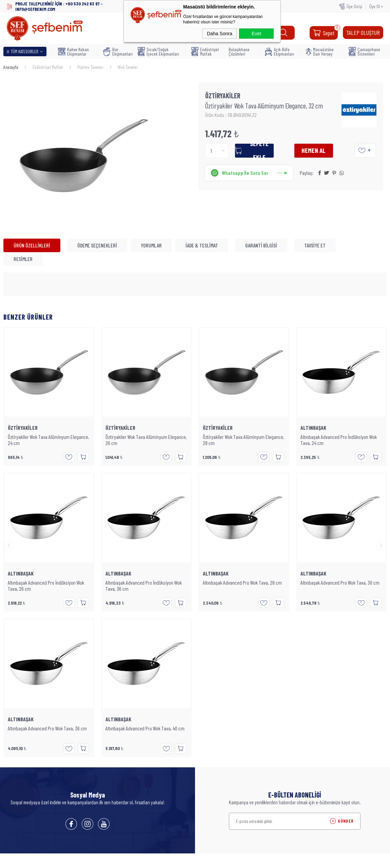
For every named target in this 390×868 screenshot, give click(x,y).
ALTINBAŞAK (216, 428)
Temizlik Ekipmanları (87, 761)
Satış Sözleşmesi (83, 679)
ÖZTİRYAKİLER (23, 428)
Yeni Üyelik (208, 628)
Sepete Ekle (267, 152)
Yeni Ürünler (144, 639)
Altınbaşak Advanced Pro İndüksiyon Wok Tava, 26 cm (339, 440)
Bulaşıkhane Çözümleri (239, 52)
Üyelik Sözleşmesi (84, 659)
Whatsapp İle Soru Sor (247, 174)
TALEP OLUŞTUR (363, 33)
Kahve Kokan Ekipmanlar (73, 52)
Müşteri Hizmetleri (149, 659)
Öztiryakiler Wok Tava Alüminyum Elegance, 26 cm (48, 440)
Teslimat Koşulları (84, 639)
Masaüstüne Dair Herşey (320, 52)
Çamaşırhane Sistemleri (364, 52)
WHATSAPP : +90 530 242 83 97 (304, 676)
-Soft (167, 860)
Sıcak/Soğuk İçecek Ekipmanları (158, 52)
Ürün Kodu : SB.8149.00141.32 (231, 116)
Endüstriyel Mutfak (205, 52)
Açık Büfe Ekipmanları (279, 52)
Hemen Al (320, 152)
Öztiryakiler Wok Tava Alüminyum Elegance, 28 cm (146, 440)
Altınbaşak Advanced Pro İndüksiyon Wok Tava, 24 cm (241, 440)
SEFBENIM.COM (328, 794)
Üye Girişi (354, 6)
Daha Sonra (220, 34)
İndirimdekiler (146, 649)
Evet (256, 34)
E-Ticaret (180, 860)
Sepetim (141, 669)
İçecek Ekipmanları (86, 720)
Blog (72, 649)
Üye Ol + (376, 6)
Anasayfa (141, 628)
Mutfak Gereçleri (83, 730)
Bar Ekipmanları (115, 52)
